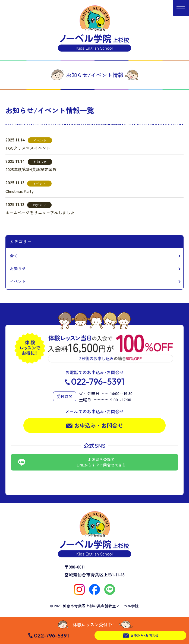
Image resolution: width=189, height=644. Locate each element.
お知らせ (18, 268)
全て (14, 256)
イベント (18, 281)
